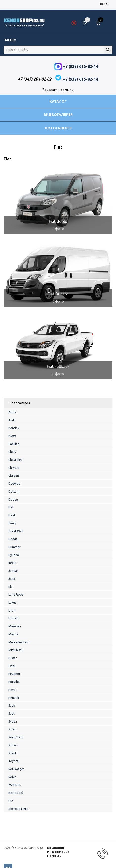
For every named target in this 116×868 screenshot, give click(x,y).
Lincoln (13, 618)
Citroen (14, 476)
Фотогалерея (58, 128)
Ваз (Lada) (16, 793)
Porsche (14, 682)
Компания (56, 848)
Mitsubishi (15, 650)
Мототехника (18, 809)
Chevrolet (15, 460)
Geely (12, 523)
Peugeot (14, 674)
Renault (14, 698)
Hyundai (14, 555)
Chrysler (14, 468)
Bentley (14, 428)
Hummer (14, 547)
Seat (12, 714)
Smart (13, 729)
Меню (11, 40)
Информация (58, 852)
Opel (12, 666)
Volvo (12, 777)
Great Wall (16, 531)
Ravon (13, 690)
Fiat (11, 507)
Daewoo (14, 484)
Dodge (13, 499)
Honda (13, 539)
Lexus (12, 602)
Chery (12, 452)
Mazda (13, 634)
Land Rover (16, 595)
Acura (12, 412)
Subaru (13, 745)
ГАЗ (11, 801)
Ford (12, 515)
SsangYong (16, 737)
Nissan (13, 658)
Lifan (12, 610)
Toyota (13, 761)
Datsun (13, 491)
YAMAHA (14, 785)
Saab (12, 706)
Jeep (12, 579)
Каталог (58, 101)
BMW (12, 436)
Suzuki (13, 753)
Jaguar (13, 571)
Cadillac (14, 444)
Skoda (13, 721)
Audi (12, 420)
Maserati (15, 626)
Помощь (54, 856)
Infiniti (13, 563)
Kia (11, 587)
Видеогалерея (58, 115)
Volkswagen (17, 769)
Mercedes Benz (19, 642)
